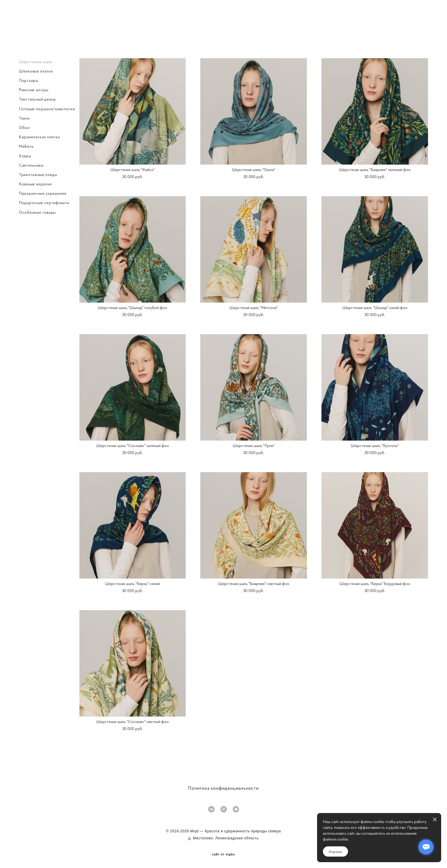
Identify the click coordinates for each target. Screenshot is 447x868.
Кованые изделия (35, 185)
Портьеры (29, 81)
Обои (24, 128)
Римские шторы (34, 91)
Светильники (31, 166)
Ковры (25, 157)
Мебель (26, 147)
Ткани (24, 119)
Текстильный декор (38, 100)
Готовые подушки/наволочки (47, 110)
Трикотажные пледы (38, 175)
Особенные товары (37, 213)
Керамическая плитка (39, 138)
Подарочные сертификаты (44, 204)
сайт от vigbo (223, 854)
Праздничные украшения (43, 194)
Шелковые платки (36, 72)
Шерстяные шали (36, 63)
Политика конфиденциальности (224, 788)
